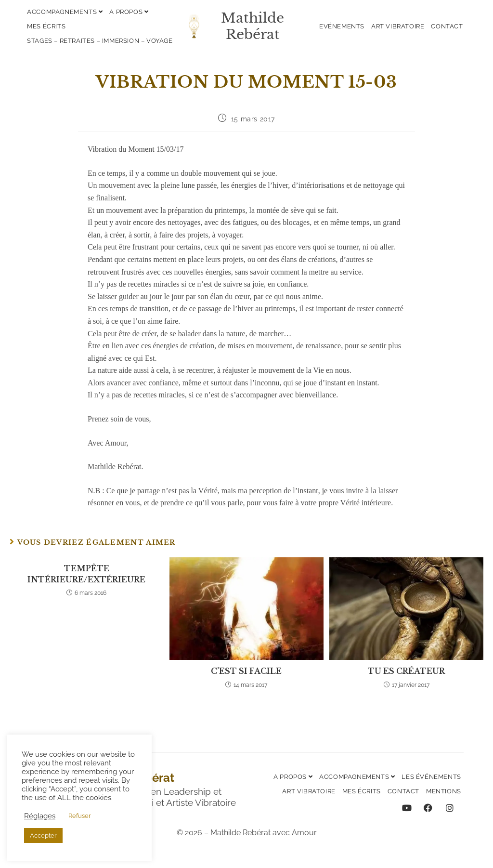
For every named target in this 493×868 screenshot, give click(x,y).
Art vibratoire (398, 26)
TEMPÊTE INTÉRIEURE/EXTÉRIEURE (86, 574)
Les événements (431, 777)
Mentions (444, 791)
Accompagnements (65, 12)
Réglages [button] (40, 816)
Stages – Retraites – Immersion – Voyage (100, 41)
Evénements (342, 26)
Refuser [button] (80, 816)
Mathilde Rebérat (253, 26)
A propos (129, 12)
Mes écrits (46, 26)
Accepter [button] (43, 835)
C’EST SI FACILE (246, 671)
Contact (447, 26)
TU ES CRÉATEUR (406, 671)
